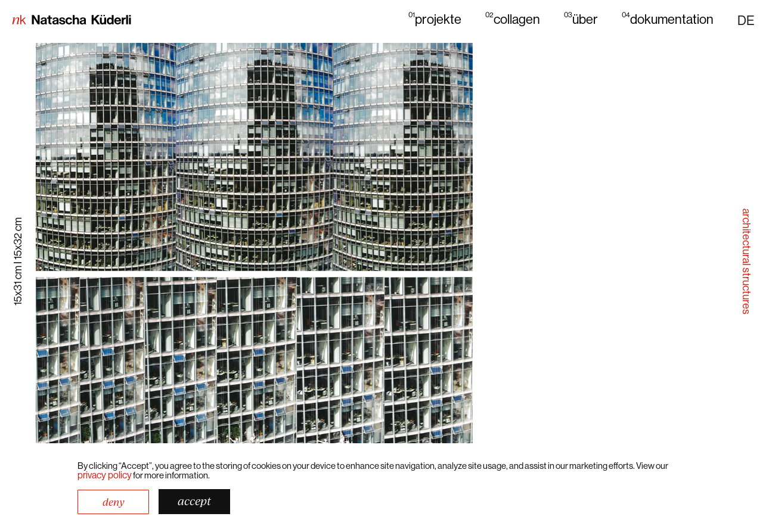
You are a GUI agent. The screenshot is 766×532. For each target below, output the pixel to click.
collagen (513, 19)
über (581, 19)
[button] (746, 20)
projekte (435, 19)
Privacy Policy (105, 475)
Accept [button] (194, 501)
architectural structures (747, 261)
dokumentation (668, 19)
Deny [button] (114, 502)
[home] (72, 21)
